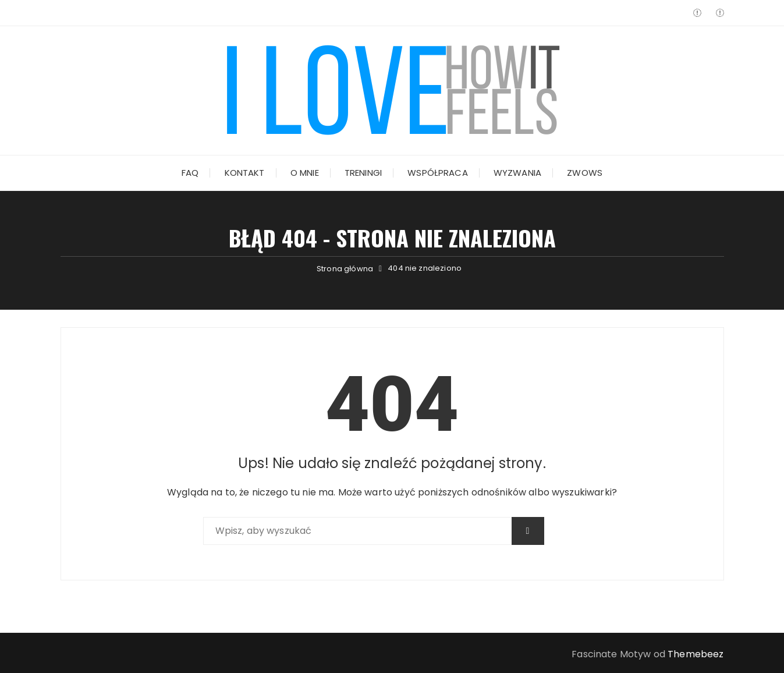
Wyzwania (517, 173)
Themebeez (696, 654)
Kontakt (245, 173)
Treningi (363, 173)
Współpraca (438, 173)
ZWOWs (585, 173)
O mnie (305, 173)
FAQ (190, 173)
